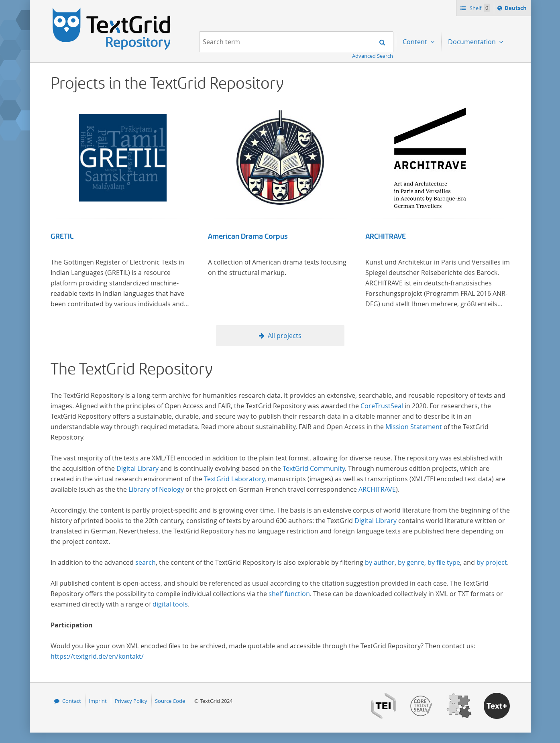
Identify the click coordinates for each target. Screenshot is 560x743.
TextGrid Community (314, 468)
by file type (444, 562)
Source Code (170, 701)
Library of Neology (156, 489)
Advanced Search (373, 56)
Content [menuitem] (416, 42)
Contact (72, 701)
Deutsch (516, 9)
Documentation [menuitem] (473, 42)
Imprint (98, 701)
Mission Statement (414, 427)
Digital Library (137, 468)
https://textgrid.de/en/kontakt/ (97, 656)
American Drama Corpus (248, 236)
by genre (411, 562)
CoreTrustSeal (382, 406)
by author (380, 562)
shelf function (289, 594)
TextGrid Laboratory (234, 479)
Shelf (479, 8)
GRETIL (62, 236)
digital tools (170, 604)
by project (492, 562)
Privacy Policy (131, 701)
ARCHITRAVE (386, 236)
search (146, 562)
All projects (285, 336)
